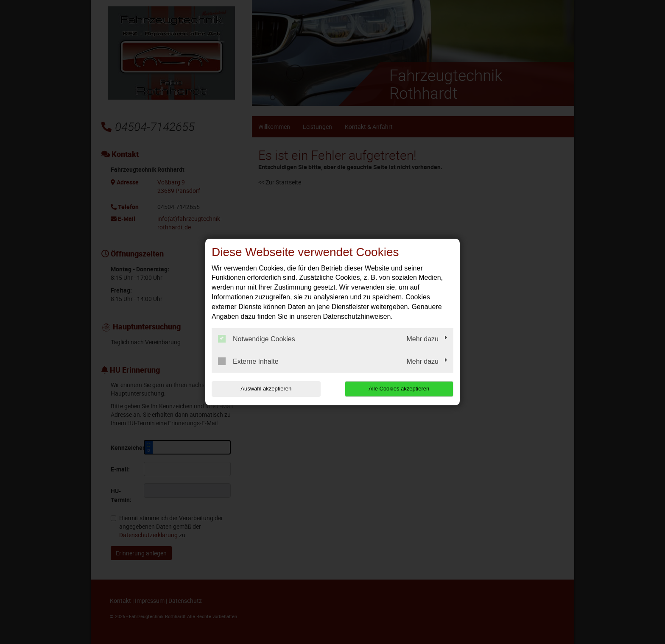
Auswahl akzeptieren (266, 389)
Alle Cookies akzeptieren (399, 389)
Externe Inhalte (248, 361)
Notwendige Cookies (257, 339)
